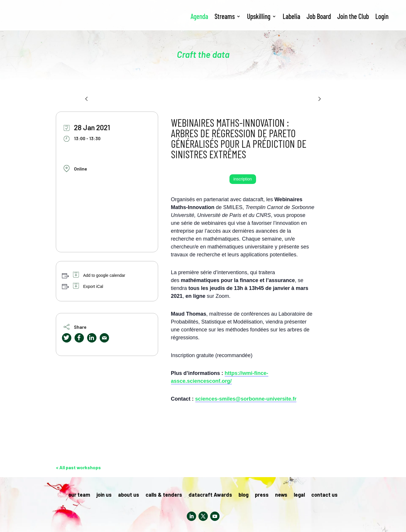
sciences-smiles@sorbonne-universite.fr (246, 399)
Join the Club (353, 16)
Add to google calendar (104, 275)
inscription (243, 179)
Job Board (319, 16)
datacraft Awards (210, 495)
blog (243, 495)
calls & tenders (164, 495)
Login (382, 16)
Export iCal (93, 286)
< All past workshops (78, 467)
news (281, 495)
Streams (225, 16)
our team (79, 495)
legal (299, 495)
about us (129, 495)
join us (104, 495)
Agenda (199, 16)
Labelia (291, 16)
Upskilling (259, 16)
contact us (324, 495)
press (262, 495)
